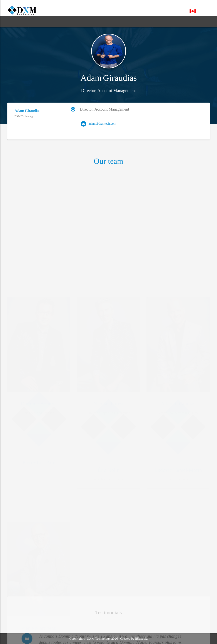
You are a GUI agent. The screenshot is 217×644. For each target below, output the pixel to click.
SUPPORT (106, 22)
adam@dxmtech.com (103, 125)
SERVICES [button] (63, 22)
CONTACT (129, 22)
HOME (16, 22)
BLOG (86, 22)
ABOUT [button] (37, 22)
